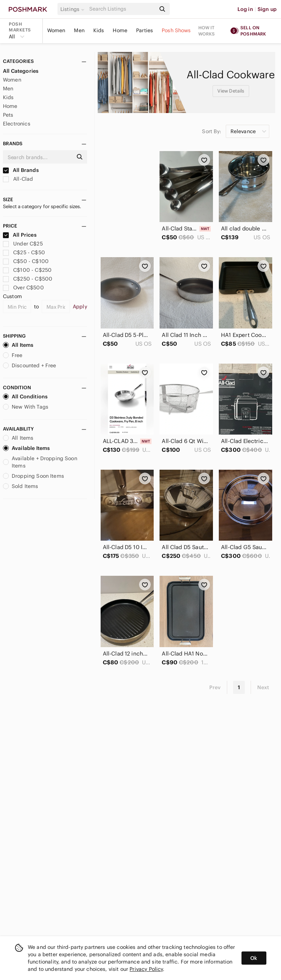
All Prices (20, 235)
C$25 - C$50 (24, 252)
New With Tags (26, 407)
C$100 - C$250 (27, 270)
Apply (80, 307)
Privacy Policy (146, 969)
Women (56, 30)
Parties (145, 30)
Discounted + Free (30, 365)
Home (120, 30)
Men (79, 30)
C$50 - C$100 (26, 261)
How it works (207, 31)
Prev (215, 687)
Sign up (267, 9)
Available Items (26, 448)
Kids (99, 30)
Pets (8, 115)
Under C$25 (23, 244)
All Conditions (25, 397)
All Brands (21, 170)
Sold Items (21, 486)
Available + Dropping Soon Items (40, 462)
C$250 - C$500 (28, 279)
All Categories (21, 71)
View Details (231, 91)
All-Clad (18, 179)
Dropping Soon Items (33, 476)
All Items (18, 345)
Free (13, 355)
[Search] (122, 9)
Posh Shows (176, 30)
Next (263, 687)
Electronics (17, 124)
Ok (254, 958)
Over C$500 (23, 288)
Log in (245, 9)
